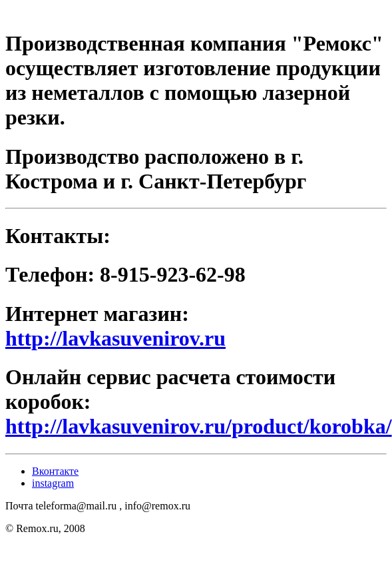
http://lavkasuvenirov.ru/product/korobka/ (199, 426)
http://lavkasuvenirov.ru (115, 338)
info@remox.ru (157, 506)
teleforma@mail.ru (76, 506)
